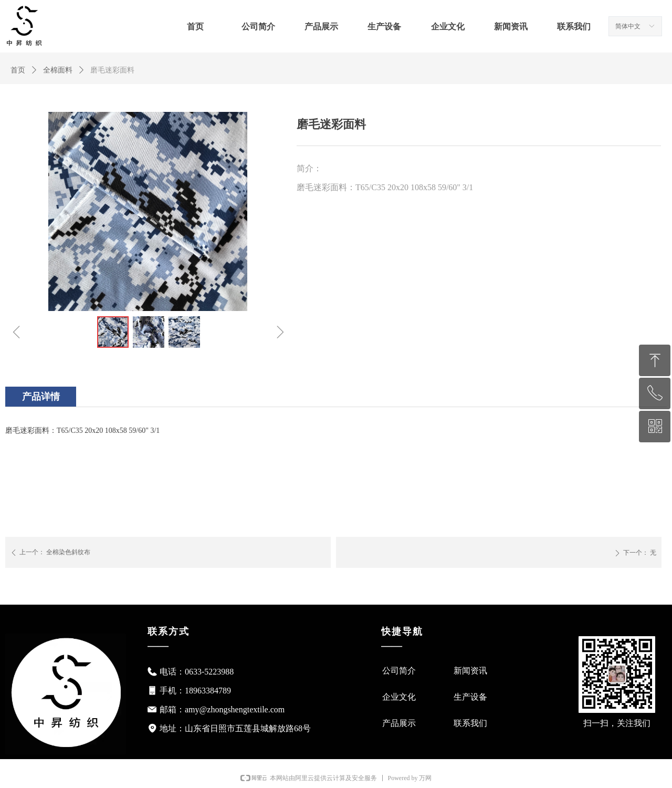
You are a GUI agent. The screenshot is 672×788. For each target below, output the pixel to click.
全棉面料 (58, 70)
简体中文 (628, 26)
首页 (18, 70)
